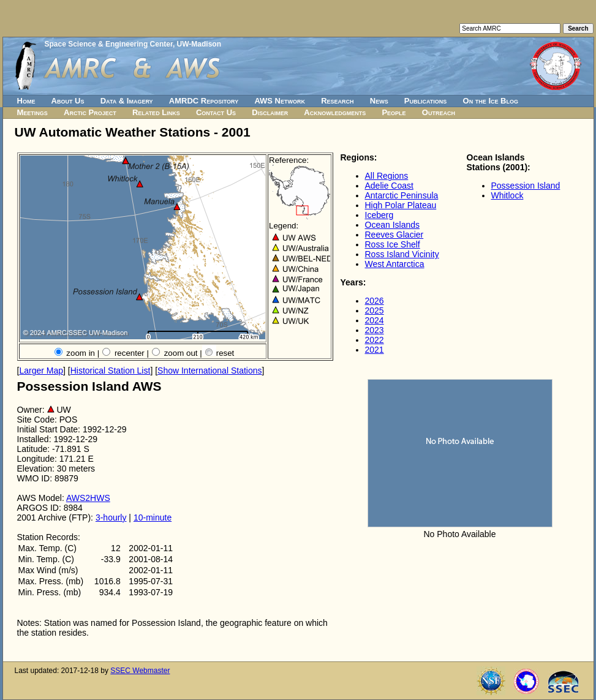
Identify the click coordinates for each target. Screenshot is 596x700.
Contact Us (216, 112)
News (379, 101)
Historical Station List (111, 371)
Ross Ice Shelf (393, 244)
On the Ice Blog (491, 101)
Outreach (439, 112)
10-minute (153, 517)
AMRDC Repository (204, 101)
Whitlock (507, 195)
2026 (375, 301)
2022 (375, 340)
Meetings (32, 112)
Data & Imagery (127, 101)
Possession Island (526, 186)
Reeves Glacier (394, 235)
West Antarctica (395, 264)
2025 (375, 310)
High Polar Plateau (401, 205)
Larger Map (41, 371)
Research (337, 101)
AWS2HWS (88, 498)
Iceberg (379, 215)
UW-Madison (199, 44)
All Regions (387, 176)
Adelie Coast (389, 186)
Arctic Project (90, 112)
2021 (375, 350)
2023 (375, 330)
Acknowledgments (335, 112)
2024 (375, 320)
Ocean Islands (393, 225)
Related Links (156, 112)
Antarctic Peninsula (402, 195)
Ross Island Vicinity (402, 254)
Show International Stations (209, 371)
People (394, 112)
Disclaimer (270, 112)
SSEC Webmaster (140, 671)
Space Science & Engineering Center (109, 44)
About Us (68, 101)
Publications (426, 101)
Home (26, 101)
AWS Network (280, 101)
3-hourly (111, 517)
